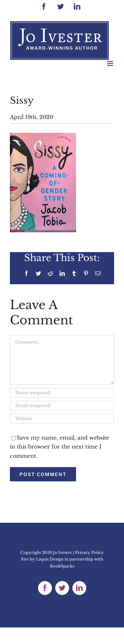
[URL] (62, 419)
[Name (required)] (62, 393)
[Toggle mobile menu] (111, 63)
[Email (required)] (62, 406)
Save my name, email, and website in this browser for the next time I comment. (60, 447)
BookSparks (62, 566)
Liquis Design (50, 559)
